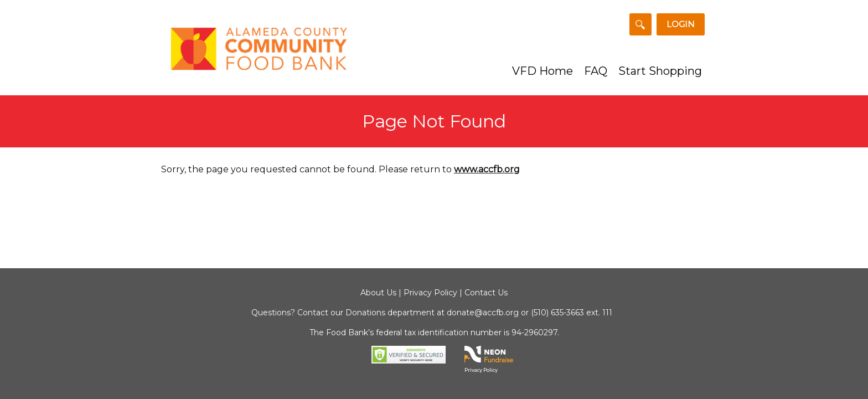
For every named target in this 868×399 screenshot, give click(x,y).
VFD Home (542, 71)
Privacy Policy (430, 293)
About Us (378, 293)
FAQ (596, 71)
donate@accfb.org (483, 313)
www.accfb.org (487, 169)
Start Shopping (660, 71)
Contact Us (486, 293)
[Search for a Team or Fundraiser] (640, 24)
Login (681, 24)
